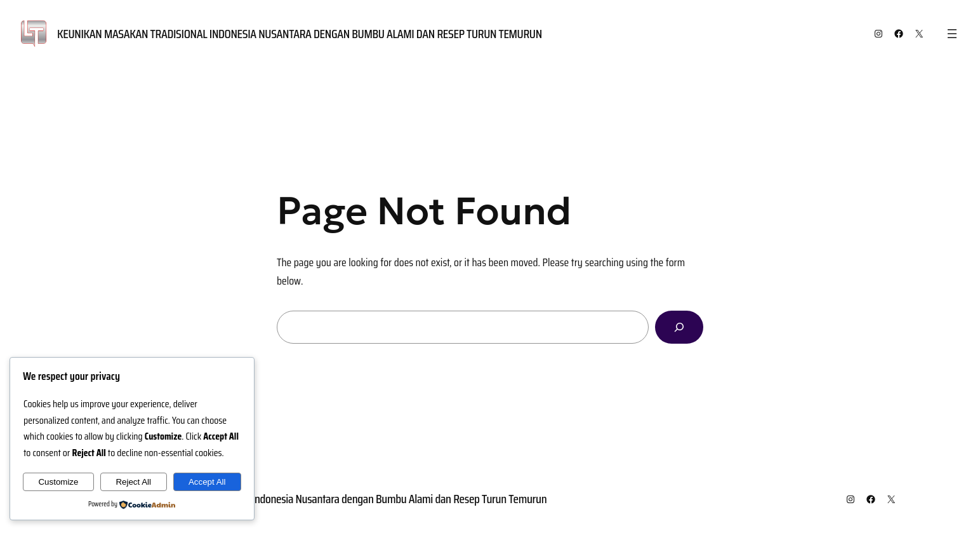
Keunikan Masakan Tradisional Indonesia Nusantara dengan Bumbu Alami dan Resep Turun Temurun (300, 34)
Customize (58, 482)
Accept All (207, 482)
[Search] (679, 327)
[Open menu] (952, 34)
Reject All (133, 482)
